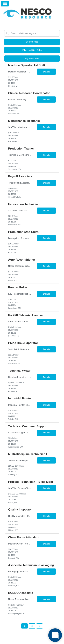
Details (46, 72)
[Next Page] (40, 626)
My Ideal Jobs (32, 58)
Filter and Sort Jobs (32, 50)
